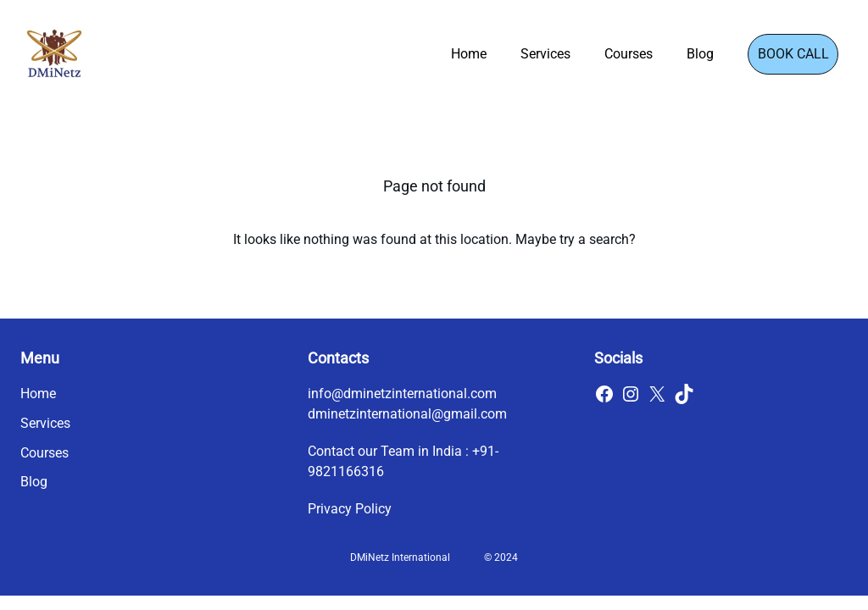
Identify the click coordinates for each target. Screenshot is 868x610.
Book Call (793, 54)
